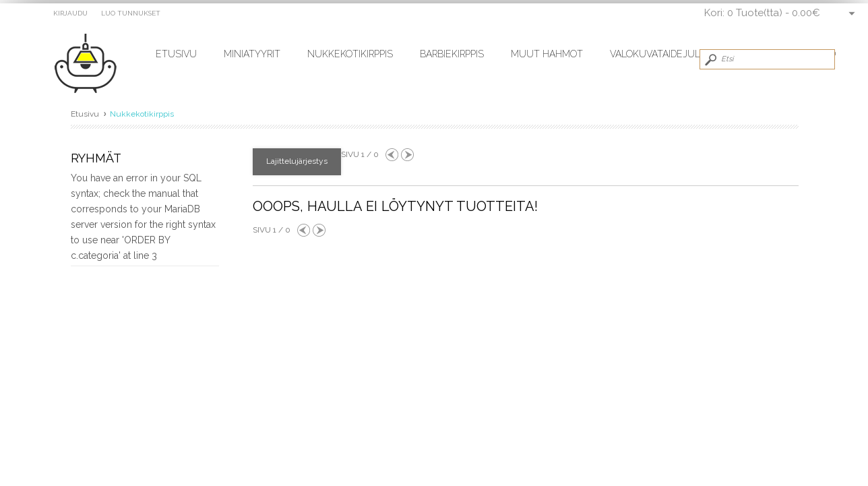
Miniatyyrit (252, 54)
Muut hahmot (547, 54)
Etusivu (176, 54)
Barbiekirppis (452, 54)
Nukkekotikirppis (350, 54)
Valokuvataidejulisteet (671, 54)
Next (407, 155)
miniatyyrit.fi (92, 64)
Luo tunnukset (131, 13)
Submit (710, 59)
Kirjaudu (70, 13)
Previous (392, 155)
